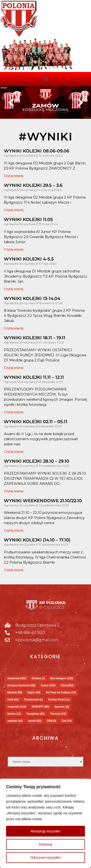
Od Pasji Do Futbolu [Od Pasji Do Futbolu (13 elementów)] (61, 692)
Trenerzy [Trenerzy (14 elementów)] (58, 714)
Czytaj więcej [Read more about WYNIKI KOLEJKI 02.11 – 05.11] (14, 452)
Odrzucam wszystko (45, 858)
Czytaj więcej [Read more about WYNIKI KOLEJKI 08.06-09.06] (14, 176)
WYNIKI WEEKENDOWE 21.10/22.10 (43, 501)
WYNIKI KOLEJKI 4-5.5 (29, 259)
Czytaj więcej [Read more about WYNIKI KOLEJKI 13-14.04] (14, 328)
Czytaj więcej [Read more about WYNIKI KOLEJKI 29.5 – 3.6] (14, 210)
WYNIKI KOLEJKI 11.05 (28, 219)
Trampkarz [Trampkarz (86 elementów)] (35, 714)
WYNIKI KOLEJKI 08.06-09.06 (37, 151)
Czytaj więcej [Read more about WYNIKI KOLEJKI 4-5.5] (14, 289)
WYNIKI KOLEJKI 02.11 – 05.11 (36, 422)
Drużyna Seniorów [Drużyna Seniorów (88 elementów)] (21, 685)
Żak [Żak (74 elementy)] (66, 721)
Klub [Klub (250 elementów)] (67, 685)
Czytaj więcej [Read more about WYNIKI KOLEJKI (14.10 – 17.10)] (14, 570)
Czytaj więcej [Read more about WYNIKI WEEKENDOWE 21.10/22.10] (14, 530)
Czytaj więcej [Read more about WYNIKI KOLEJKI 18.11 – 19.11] (14, 368)
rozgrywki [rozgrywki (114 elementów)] (17, 707)
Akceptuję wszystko (45, 831)
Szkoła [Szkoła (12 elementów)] (14, 714)
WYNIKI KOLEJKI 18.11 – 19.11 (35, 338)
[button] (45, 79)
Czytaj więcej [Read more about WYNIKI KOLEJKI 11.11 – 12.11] (14, 412)
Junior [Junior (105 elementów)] (48, 685)
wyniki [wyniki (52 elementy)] (35, 721)
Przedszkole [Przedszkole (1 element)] (33, 699)
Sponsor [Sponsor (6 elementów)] (62, 707)
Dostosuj (45, 844)
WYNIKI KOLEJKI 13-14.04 (32, 299)
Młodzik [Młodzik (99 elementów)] (15, 692)
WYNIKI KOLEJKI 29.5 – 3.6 (33, 185)
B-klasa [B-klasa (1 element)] (38, 678)
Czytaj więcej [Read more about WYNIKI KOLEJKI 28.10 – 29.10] (14, 491)
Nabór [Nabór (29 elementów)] (34, 692)
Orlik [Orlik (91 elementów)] (13, 699)
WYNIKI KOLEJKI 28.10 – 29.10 (37, 461)
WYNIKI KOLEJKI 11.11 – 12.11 (34, 377)
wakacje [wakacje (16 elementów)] (15, 721)
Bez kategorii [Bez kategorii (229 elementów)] (62, 678)
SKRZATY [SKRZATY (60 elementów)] (40, 707)
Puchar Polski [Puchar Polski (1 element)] (59, 699)
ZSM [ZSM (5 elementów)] (51, 721)
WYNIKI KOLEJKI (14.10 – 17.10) (37, 540)
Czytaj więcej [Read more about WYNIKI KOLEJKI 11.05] (14, 249)
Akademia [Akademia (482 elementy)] (17, 678)
